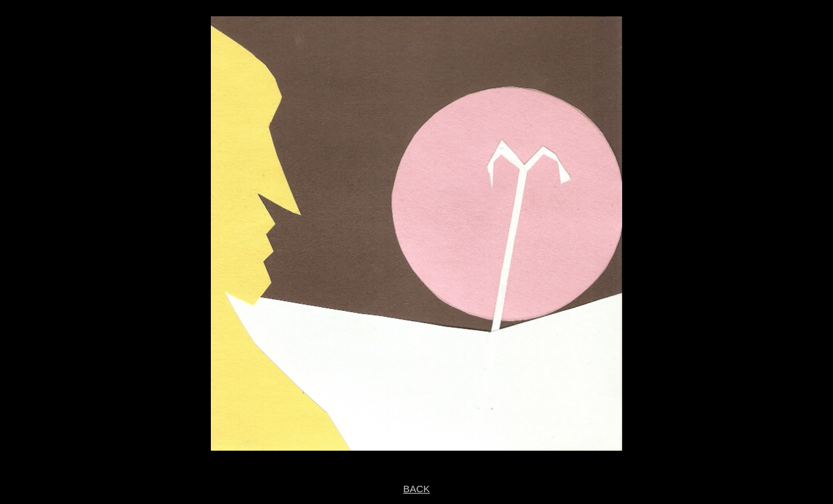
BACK (417, 489)
